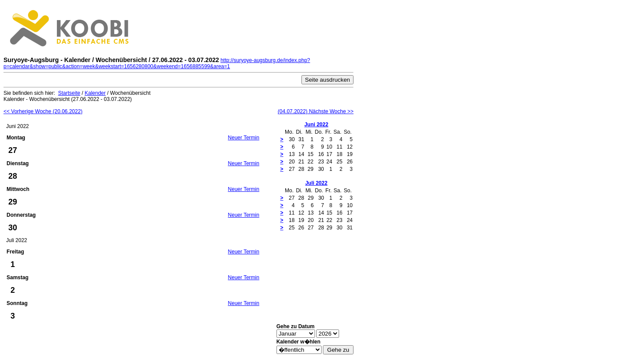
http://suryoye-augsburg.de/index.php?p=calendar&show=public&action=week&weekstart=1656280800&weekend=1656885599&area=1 (157, 63)
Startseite (69, 93)
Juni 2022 (317, 125)
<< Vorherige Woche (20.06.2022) (43, 111)
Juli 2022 (317, 183)
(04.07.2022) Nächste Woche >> (316, 111)
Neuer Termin (244, 138)
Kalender (95, 93)
